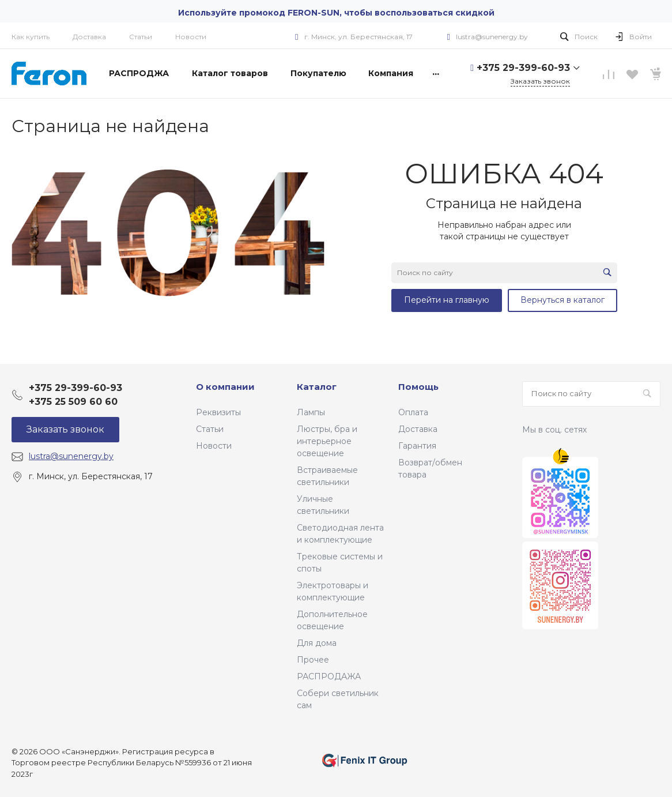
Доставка (89, 37)
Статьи (141, 37)
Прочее (313, 660)
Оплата (413, 412)
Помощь (418, 387)
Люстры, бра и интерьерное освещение (327, 441)
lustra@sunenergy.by (492, 37)
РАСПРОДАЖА (329, 676)
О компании (225, 387)
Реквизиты (218, 412)
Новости (191, 37)
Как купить (31, 37)
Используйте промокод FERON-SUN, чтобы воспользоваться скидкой (336, 13)
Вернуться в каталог (562, 300)
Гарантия (417, 446)
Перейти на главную (447, 300)
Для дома (317, 643)
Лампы (311, 412)
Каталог (317, 387)
